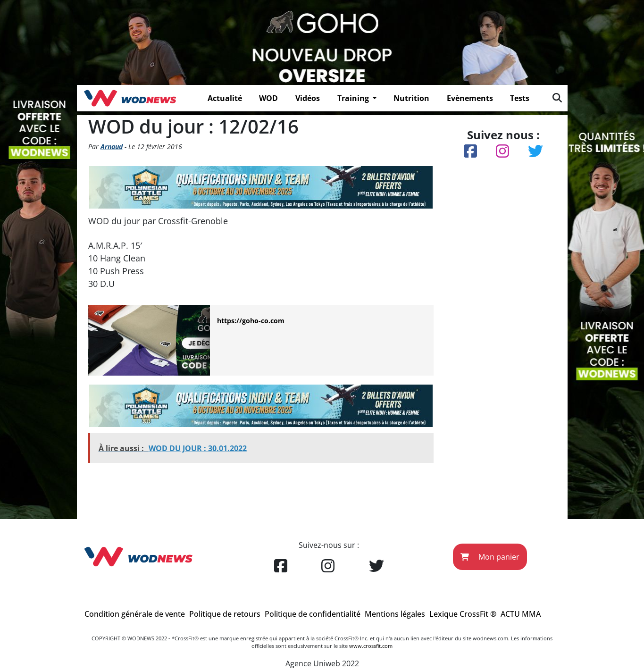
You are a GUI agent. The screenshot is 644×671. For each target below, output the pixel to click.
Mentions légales (395, 614)
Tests (520, 98)
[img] (557, 98)
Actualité (225, 98)
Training (354, 98)
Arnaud (112, 147)
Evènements (470, 98)
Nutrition (411, 98)
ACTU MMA (521, 614)
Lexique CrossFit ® (463, 614)
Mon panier (490, 557)
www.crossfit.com (371, 646)
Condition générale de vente (135, 614)
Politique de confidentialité (313, 614)
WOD (268, 98)
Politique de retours (225, 614)
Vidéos (308, 98)
